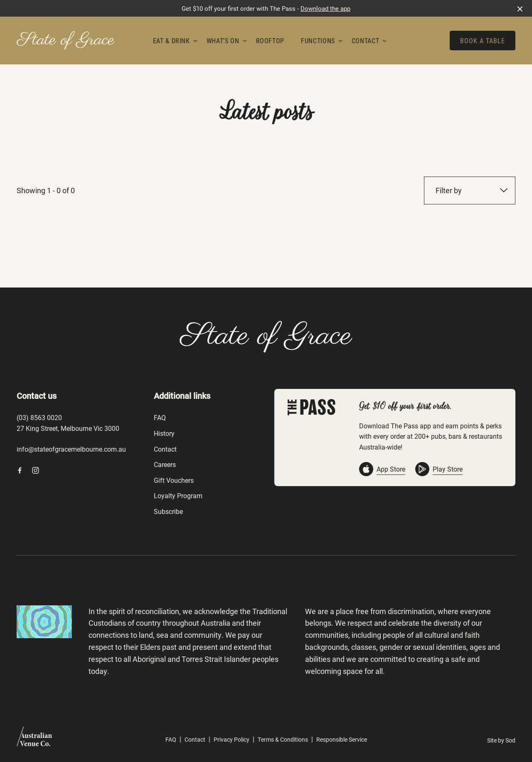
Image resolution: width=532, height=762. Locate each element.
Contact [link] (365, 41)
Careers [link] (165, 464)
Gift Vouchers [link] (174, 480)
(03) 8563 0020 (39, 417)
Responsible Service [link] (342, 739)
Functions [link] (318, 41)
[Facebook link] (20, 470)
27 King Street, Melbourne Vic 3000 (68, 428)
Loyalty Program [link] (178, 495)
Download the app (325, 8)
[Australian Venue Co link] (34, 739)
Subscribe (168, 511)
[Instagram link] (35, 470)
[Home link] (66, 40)
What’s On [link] (223, 41)
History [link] (164, 433)
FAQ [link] (160, 417)
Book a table (483, 41)
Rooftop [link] (270, 41)
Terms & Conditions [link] (283, 739)
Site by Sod (501, 740)
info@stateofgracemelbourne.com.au (71, 449)
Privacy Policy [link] (232, 739)
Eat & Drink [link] (171, 41)
